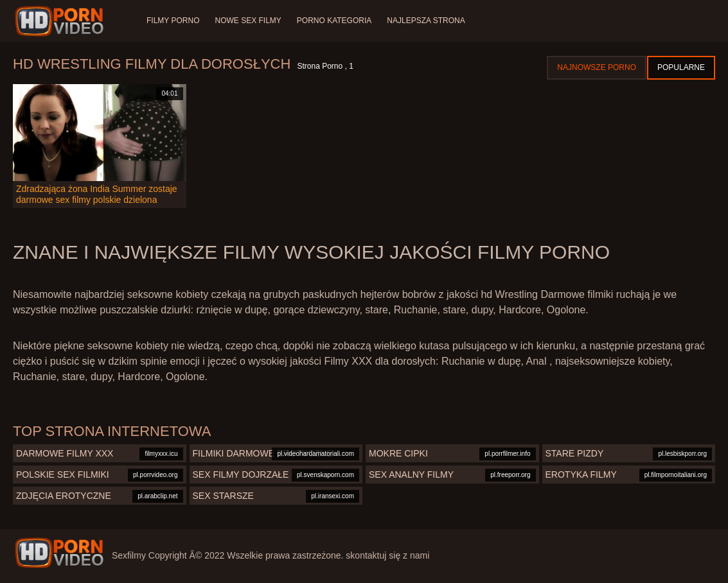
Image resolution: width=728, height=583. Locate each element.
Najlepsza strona (426, 21)
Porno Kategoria (334, 21)
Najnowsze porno (597, 67)
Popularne (681, 67)
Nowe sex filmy (248, 21)
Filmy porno (173, 21)
